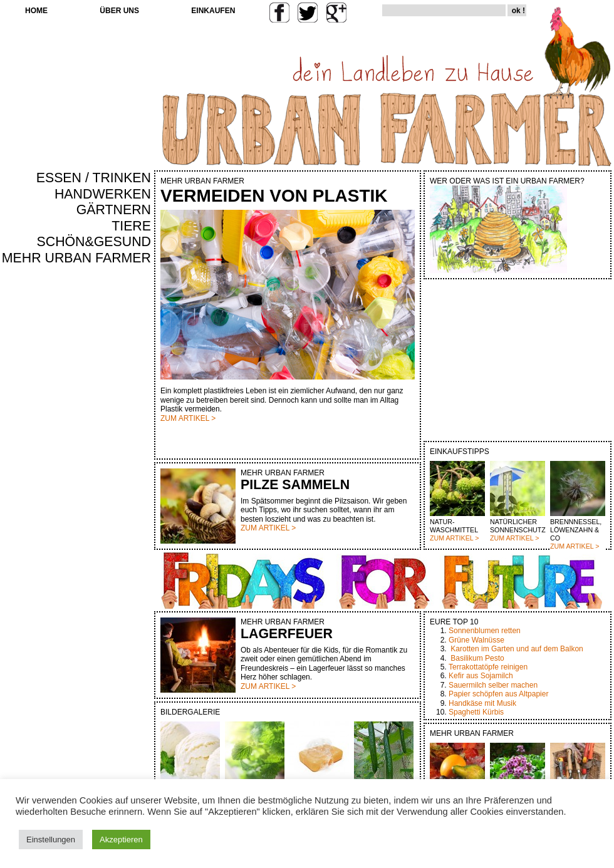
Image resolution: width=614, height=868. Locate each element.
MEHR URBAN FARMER (76, 258)
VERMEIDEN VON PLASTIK (274, 196)
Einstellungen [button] (51, 840)
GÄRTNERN (114, 210)
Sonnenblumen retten (485, 631)
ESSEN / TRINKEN (94, 178)
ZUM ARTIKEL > (454, 538)
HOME (36, 11)
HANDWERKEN (103, 194)
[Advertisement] (114, 480)
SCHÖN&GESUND (94, 242)
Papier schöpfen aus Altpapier (498, 694)
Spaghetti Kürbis (476, 712)
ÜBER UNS (119, 11)
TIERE (131, 226)
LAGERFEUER (287, 634)
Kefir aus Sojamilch (481, 676)
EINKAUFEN (213, 11)
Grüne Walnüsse (476, 640)
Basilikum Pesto (477, 658)
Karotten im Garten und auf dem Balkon (517, 649)
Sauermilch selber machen (493, 685)
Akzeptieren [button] (121, 840)
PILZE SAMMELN (295, 485)
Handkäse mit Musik (482, 703)
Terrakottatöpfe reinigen (488, 667)
